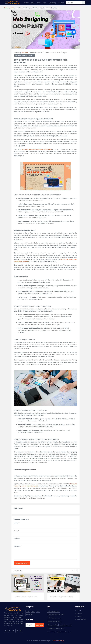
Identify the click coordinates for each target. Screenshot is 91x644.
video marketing (53, 625)
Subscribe (39, 625)
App (45, 3)
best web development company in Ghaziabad (37, 149)
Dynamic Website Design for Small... (26, 597)
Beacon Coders (59, 641)
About (78, 611)
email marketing (53, 632)
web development (53, 611)
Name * (17, 523)
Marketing (52, 3)
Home (26, 3)
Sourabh (25, 53)
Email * (17, 531)
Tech (39, 3)
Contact (61, 3)
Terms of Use (80, 619)
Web (33, 3)
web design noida (66, 632)
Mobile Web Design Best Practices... (61, 597)
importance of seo (66, 625)
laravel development (54, 621)
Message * (18, 546)
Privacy (79, 614)
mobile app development (56, 628)
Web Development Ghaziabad (25, 55)
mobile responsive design (56, 615)
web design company (54, 618)
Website (17, 539)
